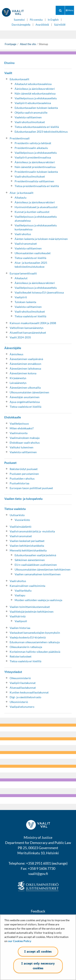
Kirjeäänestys (18, 378)
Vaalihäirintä (18, 616)
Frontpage (11, 44)
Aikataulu (21, 197)
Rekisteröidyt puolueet (24, 469)
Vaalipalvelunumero (22, 707)
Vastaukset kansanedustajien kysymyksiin (35, 633)
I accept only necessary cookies (38, 966)
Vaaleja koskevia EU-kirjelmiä (28, 637)
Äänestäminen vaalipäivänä (26, 359)
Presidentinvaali (20, 138)
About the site (28, 44)
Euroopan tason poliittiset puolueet (31, 488)
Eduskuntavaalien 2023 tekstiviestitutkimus (41, 132)
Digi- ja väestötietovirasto (25, 697)
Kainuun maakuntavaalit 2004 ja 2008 (33, 323)
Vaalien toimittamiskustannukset (30, 607)
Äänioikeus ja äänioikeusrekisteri (35, 89)
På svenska (36, 20)
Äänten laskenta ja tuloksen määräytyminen (41, 239)
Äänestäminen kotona (23, 373)
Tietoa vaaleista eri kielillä (30, 258)
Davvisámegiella (21, 25)
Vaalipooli (21, 621)
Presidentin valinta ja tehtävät (33, 143)
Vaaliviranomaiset (26, 244)
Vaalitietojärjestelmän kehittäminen (32, 612)
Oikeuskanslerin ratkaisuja (26, 647)
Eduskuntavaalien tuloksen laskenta (36, 108)
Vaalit (8, 73)
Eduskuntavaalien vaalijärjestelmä (35, 555)
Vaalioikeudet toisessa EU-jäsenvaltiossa (39, 292)
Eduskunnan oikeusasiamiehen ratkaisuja (35, 642)
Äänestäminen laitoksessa (25, 368)
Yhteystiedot (13, 672)
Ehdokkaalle (13, 417)
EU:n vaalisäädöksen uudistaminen (36, 565)
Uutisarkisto (17, 515)
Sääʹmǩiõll (60, 25)
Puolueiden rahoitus (22, 478)
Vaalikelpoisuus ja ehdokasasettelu (36, 98)
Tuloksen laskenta (25, 302)
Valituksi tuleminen (22, 447)
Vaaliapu (20, 595)
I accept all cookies (38, 952)
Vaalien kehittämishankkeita (27, 546)
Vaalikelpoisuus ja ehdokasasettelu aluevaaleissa (36, 219)
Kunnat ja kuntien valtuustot (32, 212)
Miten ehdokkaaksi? (22, 428)
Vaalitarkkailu (23, 590)
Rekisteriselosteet (21, 656)
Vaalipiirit (21, 297)
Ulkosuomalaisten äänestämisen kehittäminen (43, 569)
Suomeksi (19, 20)
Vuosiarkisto (22, 520)
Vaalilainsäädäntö (21, 527)
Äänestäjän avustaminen (25, 397)
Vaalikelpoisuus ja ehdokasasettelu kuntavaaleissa (36, 227)
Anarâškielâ (42, 25)
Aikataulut (21, 278)
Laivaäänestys (18, 383)
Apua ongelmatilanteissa (25, 402)
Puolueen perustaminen (24, 474)
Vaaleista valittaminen (28, 117)
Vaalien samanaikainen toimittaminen (38, 574)
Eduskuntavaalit (19, 79)
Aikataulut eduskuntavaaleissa (33, 84)
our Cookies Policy (20, 941)
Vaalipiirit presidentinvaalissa (33, 157)
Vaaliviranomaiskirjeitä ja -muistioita (32, 531)
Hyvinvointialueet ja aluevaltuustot (36, 207)
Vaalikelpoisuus (19, 423)
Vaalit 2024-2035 (20, 337)
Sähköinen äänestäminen (30, 560)
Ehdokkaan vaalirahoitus (25, 443)
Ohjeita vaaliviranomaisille (31, 112)
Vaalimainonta (19, 433)
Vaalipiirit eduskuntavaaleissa (33, 103)
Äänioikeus (16, 354)
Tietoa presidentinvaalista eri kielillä (37, 186)
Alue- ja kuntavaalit (22, 193)
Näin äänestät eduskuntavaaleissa (35, 93)
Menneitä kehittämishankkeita (28, 550)
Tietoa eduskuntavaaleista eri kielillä (37, 127)
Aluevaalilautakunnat (23, 688)
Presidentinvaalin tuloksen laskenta (36, 172)
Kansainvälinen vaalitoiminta (27, 586)
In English (53, 20)
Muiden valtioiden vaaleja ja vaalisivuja (38, 600)
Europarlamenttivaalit (23, 273)
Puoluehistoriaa (19, 483)
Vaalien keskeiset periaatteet (27, 541)
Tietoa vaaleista (15, 509)
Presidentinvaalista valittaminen (34, 181)
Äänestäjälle (13, 348)
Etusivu (9, 63)
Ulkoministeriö (19, 702)
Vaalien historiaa (20, 628)
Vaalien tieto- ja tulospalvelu (23, 499)
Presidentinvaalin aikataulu (31, 148)
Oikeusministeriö (20, 678)
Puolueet (10, 463)
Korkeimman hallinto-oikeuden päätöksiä (35, 652)
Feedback (38, 911)
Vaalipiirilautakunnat (23, 683)
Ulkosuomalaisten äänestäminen (29, 392)
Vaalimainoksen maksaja (25, 438)
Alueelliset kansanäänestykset (28, 333)
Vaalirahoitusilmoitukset (30, 122)
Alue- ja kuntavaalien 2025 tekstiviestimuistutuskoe (31, 265)
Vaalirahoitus (23, 234)
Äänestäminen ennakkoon (25, 364)
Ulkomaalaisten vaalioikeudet (33, 253)
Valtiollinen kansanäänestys (27, 328)
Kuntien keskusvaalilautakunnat (29, 692)
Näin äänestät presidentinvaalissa (35, 167)
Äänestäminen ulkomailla (25, 388)
